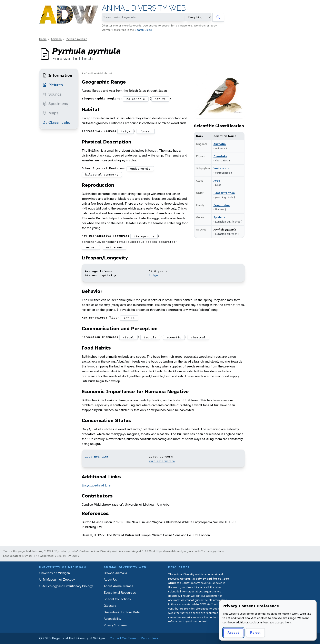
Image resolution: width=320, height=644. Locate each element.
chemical (198, 337)
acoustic (174, 337)
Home (43, 39)
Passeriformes (224, 193)
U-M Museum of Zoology (57, 579)
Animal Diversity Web (144, 8)
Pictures (53, 85)
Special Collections (117, 599)
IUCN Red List (97, 457)
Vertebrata (222, 168)
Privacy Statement (117, 625)
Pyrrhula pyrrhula (77, 39)
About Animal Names (118, 586)
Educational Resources (120, 593)
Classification (58, 122)
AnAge (153, 275)
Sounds (52, 94)
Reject (255, 632)
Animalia (56, 39)
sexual (91, 247)
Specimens (55, 104)
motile (129, 318)
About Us (110, 579)
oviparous (114, 247)
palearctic (136, 99)
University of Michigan (54, 573)
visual (128, 337)
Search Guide (144, 30)
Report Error (149, 638)
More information (162, 461)
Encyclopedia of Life (96, 485)
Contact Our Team (123, 638)
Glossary (110, 606)
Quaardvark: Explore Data (122, 612)
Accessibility (112, 619)
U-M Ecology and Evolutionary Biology (66, 586)
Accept (233, 632)
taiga (126, 131)
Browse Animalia (115, 573)
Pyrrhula (219, 217)
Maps (51, 113)
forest (146, 131)
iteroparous (144, 236)
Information (57, 75)
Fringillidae (222, 205)
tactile (150, 337)
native (160, 99)
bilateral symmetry (102, 174)
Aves (217, 181)
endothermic (140, 169)
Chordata (220, 156)
